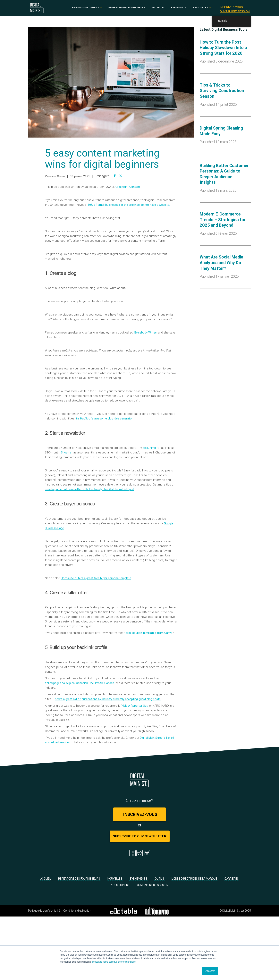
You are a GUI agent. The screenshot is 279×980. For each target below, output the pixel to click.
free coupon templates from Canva (149, 633)
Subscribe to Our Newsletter (140, 836)
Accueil (46, 879)
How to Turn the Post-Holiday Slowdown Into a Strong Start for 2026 (223, 48)
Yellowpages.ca (55, 683)
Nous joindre (120, 885)
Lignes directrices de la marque (194, 879)
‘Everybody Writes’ (146, 332)
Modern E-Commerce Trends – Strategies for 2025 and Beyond (223, 220)
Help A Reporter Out (135, 706)
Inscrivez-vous (231, 7)
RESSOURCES (200, 8)
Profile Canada (105, 683)
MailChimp (149, 448)
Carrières (232, 879)
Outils (159, 879)
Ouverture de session (153, 885)
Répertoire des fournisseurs (127, 8)
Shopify (66, 452)
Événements (179, 8)
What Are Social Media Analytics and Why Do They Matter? (221, 263)
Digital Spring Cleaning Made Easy (221, 131)
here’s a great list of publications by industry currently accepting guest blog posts (108, 699)
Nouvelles (158, 8)
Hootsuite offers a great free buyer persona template (96, 578)
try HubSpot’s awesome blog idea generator (104, 418)
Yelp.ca (70, 683)
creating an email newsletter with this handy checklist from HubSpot (89, 489)
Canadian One (85, 683)
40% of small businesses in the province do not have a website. (129, 205)
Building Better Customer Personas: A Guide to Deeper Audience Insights (224, 174)
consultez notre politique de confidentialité (114, 962)
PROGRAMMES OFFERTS (85, 8)
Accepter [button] (210, 971)
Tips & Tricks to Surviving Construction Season (222, 91)
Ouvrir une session (234, 11)
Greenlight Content (128, 187)
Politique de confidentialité (44, 911)
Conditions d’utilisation (77, 911)
